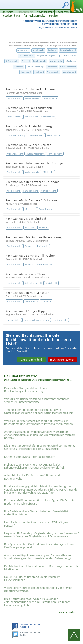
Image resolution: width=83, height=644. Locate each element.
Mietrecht (18, 67)
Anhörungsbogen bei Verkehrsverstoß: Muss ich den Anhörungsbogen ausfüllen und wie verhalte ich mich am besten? (40, 435)
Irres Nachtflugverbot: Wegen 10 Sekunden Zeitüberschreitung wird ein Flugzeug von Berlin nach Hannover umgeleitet (37, 602)
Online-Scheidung (35, 67)
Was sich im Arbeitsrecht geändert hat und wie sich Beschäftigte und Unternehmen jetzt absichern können (39, 422)
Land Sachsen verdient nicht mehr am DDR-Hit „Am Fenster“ (36, 524)
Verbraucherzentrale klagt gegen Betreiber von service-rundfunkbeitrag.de (39, 589)
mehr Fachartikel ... (68, 613)
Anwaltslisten (45, 12)
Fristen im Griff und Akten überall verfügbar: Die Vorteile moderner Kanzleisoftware (40, 502)
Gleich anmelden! (31, 360)
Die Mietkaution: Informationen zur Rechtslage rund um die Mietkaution (42, 568)
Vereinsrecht (53, 72)
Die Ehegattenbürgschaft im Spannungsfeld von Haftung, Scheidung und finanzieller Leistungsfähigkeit (40, 447)
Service (53, 16)
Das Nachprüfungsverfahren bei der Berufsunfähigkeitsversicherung (27, 390)
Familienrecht (40, 61)
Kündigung (71, 61)
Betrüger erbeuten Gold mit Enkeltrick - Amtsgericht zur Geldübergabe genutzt (39, 546)
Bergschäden (70, 56)
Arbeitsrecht (38, 50)
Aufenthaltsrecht (68, 50)
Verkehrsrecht (69, 72)
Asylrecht (52, 50)
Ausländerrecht (26, 56)
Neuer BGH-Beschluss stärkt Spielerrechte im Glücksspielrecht (32, 578)
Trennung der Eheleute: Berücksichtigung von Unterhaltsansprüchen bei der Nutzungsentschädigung (38, 411)
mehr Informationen (62, 360)
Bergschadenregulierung (49, 56)
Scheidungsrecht (68, 67)
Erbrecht (26, 61)
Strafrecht (39, 72)
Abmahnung (23, 50)
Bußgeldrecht (12, 61)
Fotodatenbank (11, 16)
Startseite (8, 12)
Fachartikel (63, 12)
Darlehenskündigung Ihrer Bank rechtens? (31, 457)
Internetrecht (56, 61)
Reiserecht (52, 67)
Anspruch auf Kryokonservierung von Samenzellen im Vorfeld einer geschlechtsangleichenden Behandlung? (38, 557)
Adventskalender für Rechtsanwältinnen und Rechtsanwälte (32, 477)
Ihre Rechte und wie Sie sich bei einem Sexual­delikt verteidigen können (36, 513)
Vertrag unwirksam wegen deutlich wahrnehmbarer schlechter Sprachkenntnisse (37, 400)
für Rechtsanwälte (35, 16)
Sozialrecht (26, 72)
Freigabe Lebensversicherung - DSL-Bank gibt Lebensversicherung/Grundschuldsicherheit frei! (35, 466)
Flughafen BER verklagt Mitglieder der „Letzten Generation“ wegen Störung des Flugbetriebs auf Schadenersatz (42, 535)
